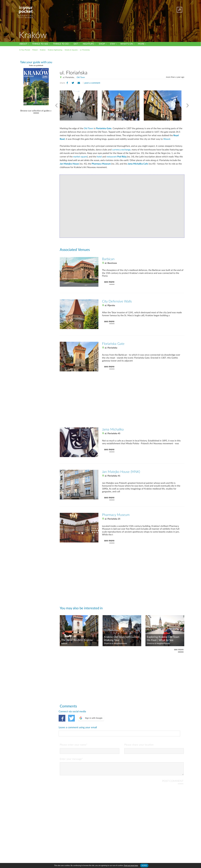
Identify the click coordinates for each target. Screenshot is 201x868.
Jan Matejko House (69, 164)
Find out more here (131, 865)
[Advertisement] (122, 60)
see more (109, 282)
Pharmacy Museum (101, 164)
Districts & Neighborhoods (116, 644)
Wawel (167, 139)
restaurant (116, 157)
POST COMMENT (173, 769)
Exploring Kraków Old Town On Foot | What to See (163, 639)
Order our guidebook (36, 65)
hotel (99, 157)
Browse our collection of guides (35, 111)
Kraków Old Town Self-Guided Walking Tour (122, 639)
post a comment (92, 83)
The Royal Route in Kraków (77, 640)
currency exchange (121, 150)
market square (80, 157)
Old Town (81, 77)
